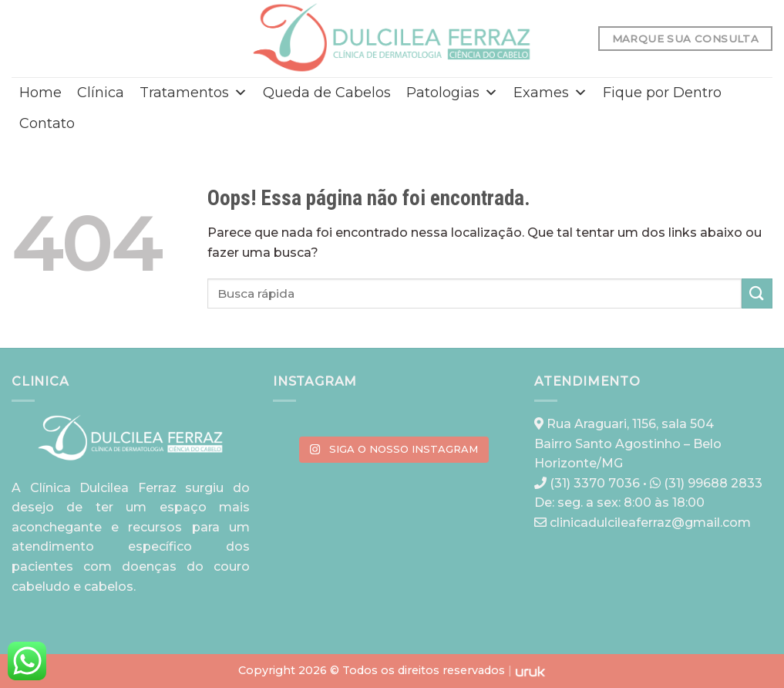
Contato (47, 123)
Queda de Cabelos (327, 93)
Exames (550, 93)
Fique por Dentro (662, 93)
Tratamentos (193, 93)
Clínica (101, 93)
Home (40, 93)
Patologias (452, 93)
